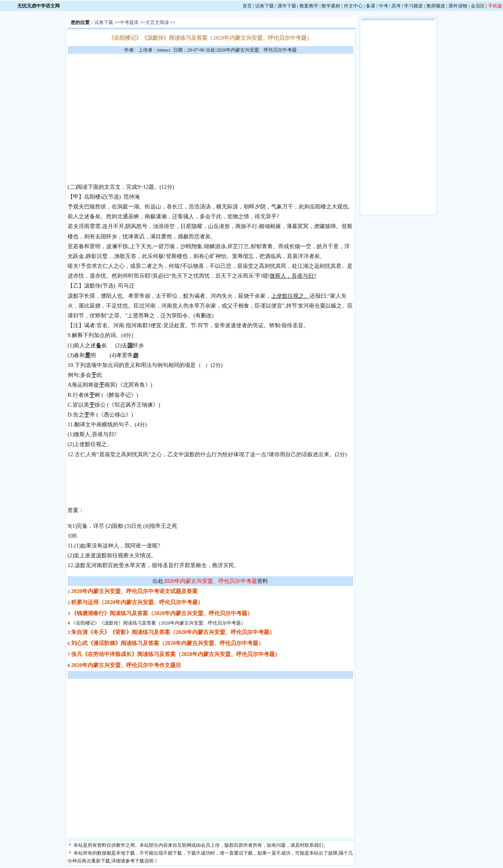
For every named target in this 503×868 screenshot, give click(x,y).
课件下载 (287, 6)
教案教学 (309, 6)
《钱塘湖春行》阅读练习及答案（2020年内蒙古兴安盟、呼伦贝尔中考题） (162, 613)
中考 (384, 6)
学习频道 (413, 6)
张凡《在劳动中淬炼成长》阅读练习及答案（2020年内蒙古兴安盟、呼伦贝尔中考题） (176, 654)
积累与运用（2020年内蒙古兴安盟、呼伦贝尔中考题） (137, 602)
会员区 (478, 6)
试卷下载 (264, 6)
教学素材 (331, 6)
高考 (396, 6)
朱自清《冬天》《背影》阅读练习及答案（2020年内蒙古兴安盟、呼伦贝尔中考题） (173, 632)
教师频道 (436, 6)
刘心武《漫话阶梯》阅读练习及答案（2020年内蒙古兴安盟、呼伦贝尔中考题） (167, 643)
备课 (371, 6)
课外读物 (458, 6)
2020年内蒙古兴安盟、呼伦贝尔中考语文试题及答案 (134, 591)
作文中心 (353, 6)
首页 (247, 6)
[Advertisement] (210, 113)
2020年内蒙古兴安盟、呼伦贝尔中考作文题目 (126, 665)
